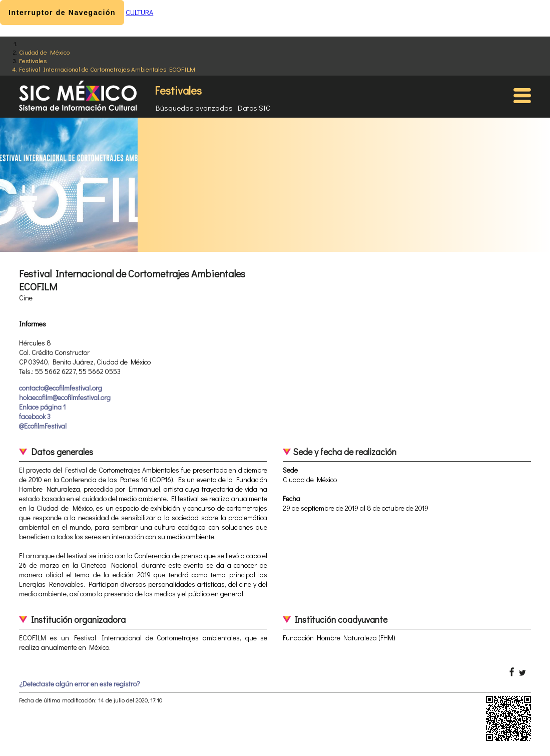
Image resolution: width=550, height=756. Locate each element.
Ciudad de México (44, 52)
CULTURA (139, 12)
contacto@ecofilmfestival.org (61, 388)
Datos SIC (254, 108)
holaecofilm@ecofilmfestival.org (65, 397)
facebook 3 (35, 416)
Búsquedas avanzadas (194, 108)
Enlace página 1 (42, 407)
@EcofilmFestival (43, 426)
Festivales (33, 60)
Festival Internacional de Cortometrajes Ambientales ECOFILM (107, 69)
